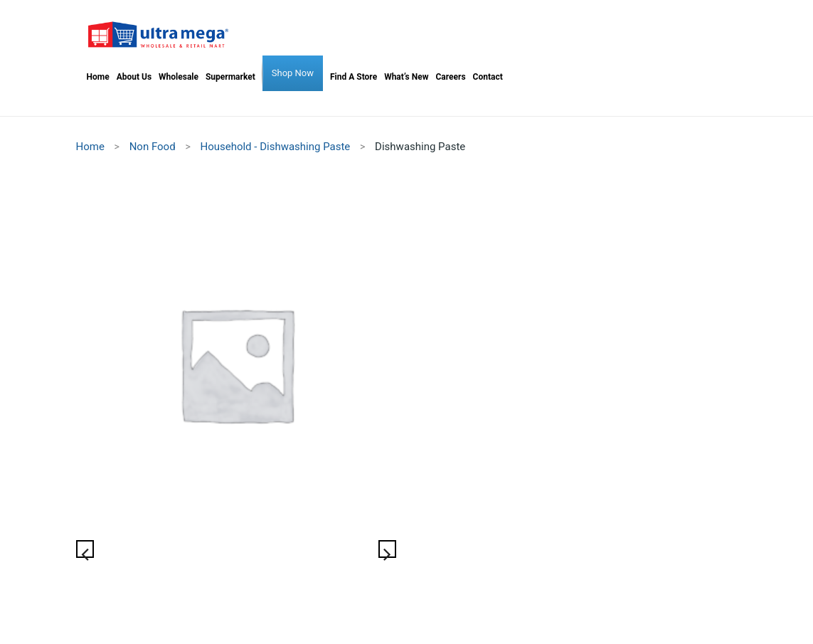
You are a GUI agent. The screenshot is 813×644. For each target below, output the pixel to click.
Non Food (153, 147)
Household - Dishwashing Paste (275, 147)
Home (90, 147)
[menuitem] (98, 77)
